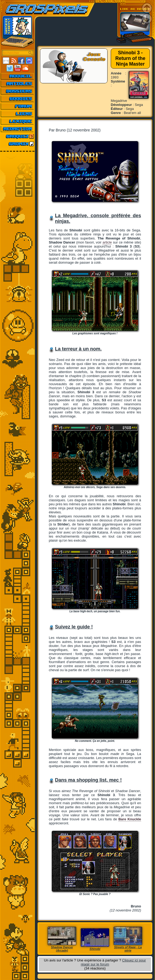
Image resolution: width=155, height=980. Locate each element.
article (107, 242)
